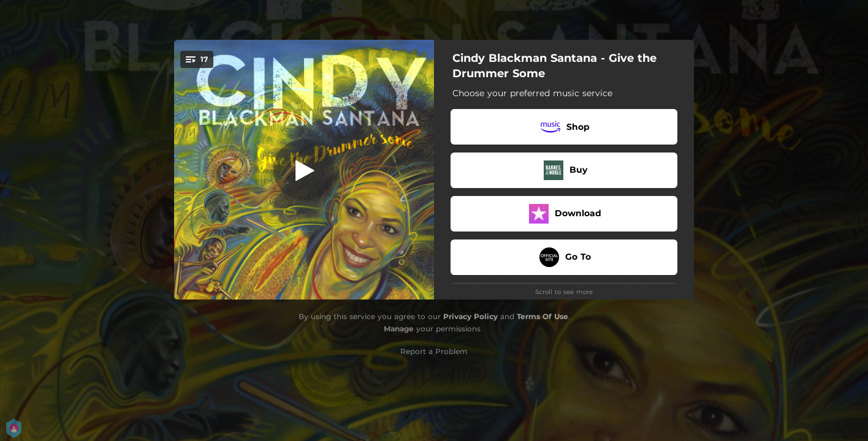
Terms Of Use (542, 316)
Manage (399, 329)
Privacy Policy (470, 316)
